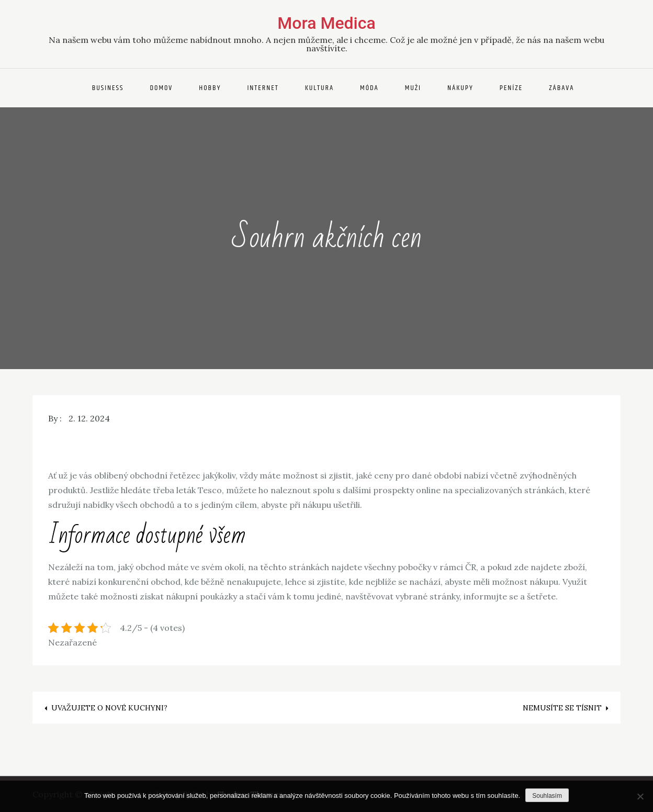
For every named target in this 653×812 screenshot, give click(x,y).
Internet (263, 88)
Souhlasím (547, 796)
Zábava (561, 88)
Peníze (511, 88)
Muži (413, 88)
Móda (369, 88)
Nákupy (460, 88)
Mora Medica (326, 23)
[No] (640, 796)
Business (108, 88)
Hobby (210, 88)
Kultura (319, 88)
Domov (161, 88)
